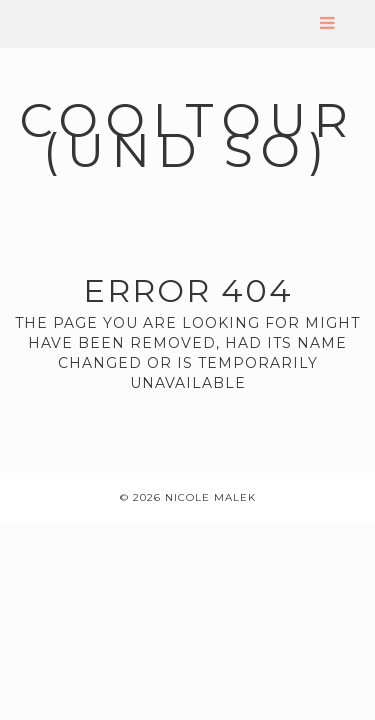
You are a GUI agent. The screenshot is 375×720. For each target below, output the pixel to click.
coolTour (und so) (188, 135)
